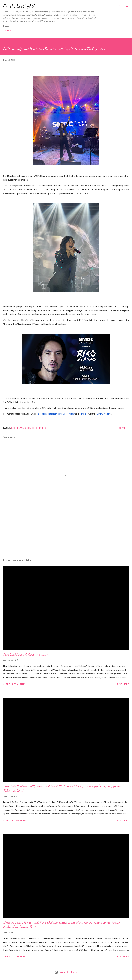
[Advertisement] (66, 530)
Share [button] (122, 428)
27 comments (19, 956)
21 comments (19, 820)
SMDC (28, 428)
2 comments (19, 684)
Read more (123, 684)
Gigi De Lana (17, 428)
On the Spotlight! (19, 6)
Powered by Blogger (66, 972)
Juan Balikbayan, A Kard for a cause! (26, 654)
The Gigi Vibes (38, 428)
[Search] (120, 5)
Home (8, 30)
